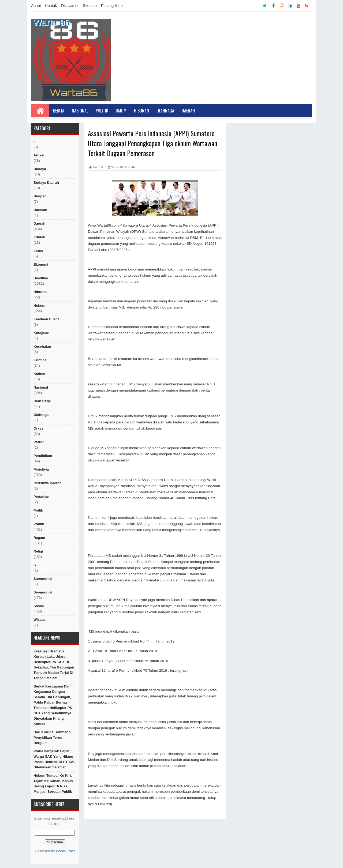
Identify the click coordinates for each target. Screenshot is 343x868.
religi (38, 551)
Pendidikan (43, 456)
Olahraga (165, 111)
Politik (102, 111)
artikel (39, 155)
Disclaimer (70, 6)
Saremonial (43, 579)
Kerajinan (41, 333)
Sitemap (90, 6)
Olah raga (42, 401)
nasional (41, 387)
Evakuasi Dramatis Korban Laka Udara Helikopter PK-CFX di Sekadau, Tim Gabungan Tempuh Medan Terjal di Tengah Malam (54, 665)
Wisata (39, 620)
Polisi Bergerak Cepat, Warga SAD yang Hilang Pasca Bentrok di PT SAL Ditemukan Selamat (55, 759)
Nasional (80, 111)
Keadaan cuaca (46, 319)
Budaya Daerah (46, 183)
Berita (59, 111)
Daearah (40, 210)
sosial (39, 606)
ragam (39, 538)
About (36, 6)
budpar (40, 196)
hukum (39, 305)
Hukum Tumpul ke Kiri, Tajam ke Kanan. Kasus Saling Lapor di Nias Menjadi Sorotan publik (53, 784)
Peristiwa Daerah (48, 483)
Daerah (188, 111)
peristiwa (41, 469)
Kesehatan (42, 346)
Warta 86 (51, 22)
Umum (121, 111)
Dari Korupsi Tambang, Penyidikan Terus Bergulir (53, 737)
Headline (41, 278)
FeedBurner (66, 851)
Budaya (40, 169)
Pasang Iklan (112, 6)
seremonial (43, 592)
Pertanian (41, 497)
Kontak (51, 6)
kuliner (40, 374)
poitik (38, 510)
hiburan (40, 292)
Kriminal (40, 360)
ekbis (38, 251)
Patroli (39, 442)
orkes (38, 428)
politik (39, 524)
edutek (39, 237)
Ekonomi (41, 264)
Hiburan (141, 111)
